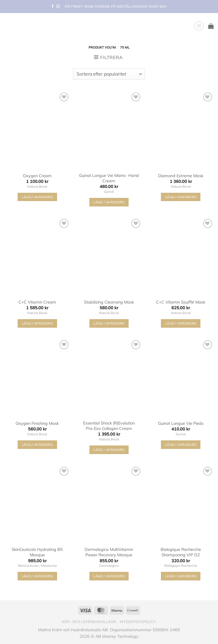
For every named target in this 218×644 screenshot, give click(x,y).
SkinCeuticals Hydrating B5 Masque (37, 552)
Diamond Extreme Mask (181, 176)
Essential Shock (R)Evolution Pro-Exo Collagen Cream (109, 426)
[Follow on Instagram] (58, 7)
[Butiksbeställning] (109, 74)
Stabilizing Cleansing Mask (109, 302)
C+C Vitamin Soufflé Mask (181, 302)
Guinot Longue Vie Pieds (181, 423)
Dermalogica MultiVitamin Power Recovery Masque (109, 552)
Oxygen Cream (37, 176)
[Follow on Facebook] (53, 7)
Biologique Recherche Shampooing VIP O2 (181, 552)
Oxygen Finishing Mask (37, 423)
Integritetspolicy (138, 622)
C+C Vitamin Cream (37, 302)
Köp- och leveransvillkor (89, 622)
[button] (199, 26)
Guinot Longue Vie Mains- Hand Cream (109, 178)
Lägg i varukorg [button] (37, 197)
